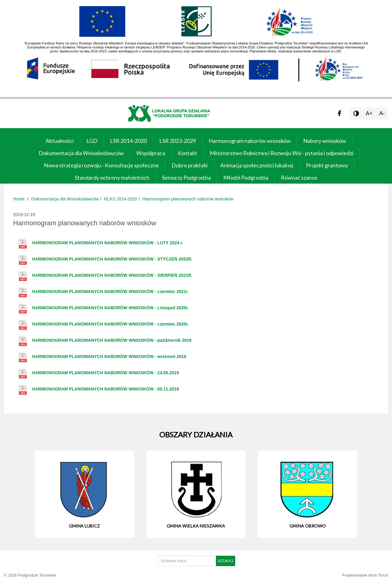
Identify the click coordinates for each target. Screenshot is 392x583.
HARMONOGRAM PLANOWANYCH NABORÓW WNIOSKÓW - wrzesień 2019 (109, 356)
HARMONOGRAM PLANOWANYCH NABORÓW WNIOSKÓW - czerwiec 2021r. (110, 291)
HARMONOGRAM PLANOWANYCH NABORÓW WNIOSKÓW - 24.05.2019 (106, 373)
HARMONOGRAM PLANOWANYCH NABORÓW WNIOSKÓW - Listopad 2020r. (110, 308)
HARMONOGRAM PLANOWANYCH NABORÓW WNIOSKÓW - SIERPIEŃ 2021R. (112, 275)
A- (382, 113)
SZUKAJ (226, 561)
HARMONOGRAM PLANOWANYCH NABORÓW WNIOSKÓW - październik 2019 (112, 340)
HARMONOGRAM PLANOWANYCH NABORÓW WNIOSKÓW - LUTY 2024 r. (108, 243)
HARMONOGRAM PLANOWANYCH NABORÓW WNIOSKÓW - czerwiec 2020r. (110, 324)
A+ (369, 113)
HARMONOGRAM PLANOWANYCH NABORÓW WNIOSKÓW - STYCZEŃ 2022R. (112, 259)
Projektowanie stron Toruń (365, 575)
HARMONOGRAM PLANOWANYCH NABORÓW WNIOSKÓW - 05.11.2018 (106, 389)
